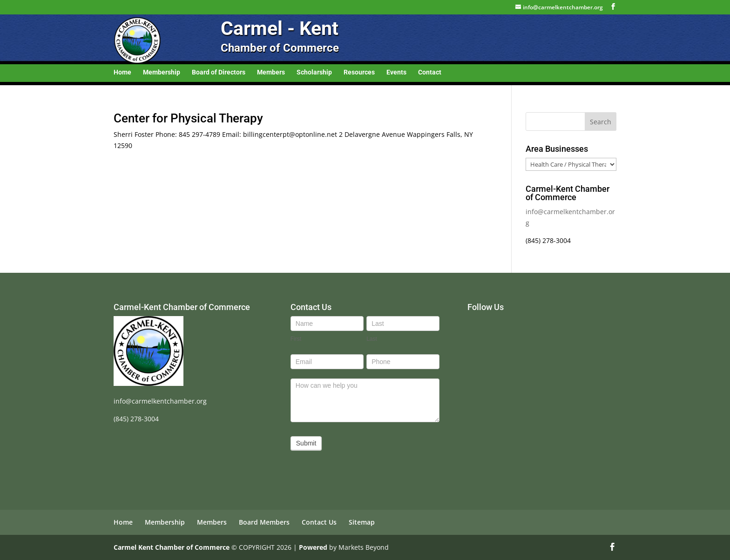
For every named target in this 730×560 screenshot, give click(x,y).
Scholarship (314, 72)
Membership (162, 72)
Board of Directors (219, 72)
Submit (306, 443)
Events (396, 72)
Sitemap (362, 522)
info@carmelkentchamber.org (160, 401)
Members (271, 72)
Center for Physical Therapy (188, 118)
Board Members (264, 522)
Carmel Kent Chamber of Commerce (172, 547)
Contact (430, 72)
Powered (313, 547)
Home (122, 72)
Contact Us (319, 522)
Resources (359, 72)
